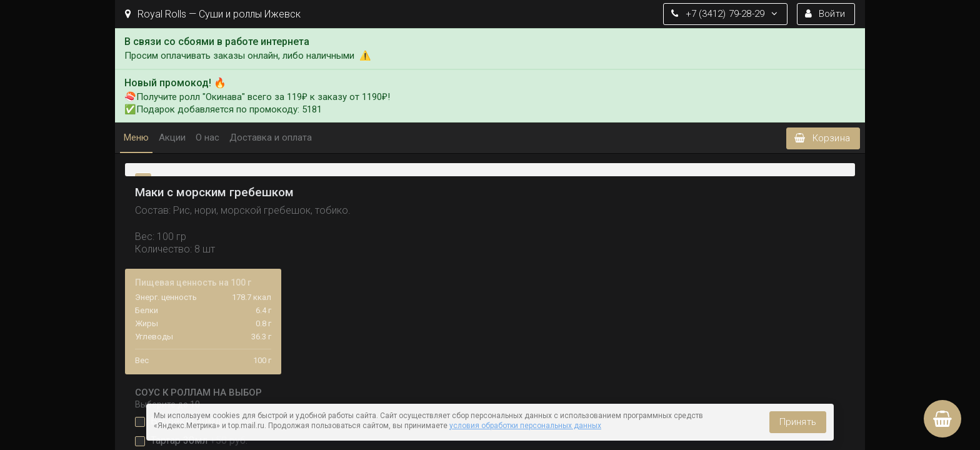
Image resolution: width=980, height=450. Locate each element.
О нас (207, 137)
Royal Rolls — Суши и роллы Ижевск (213, 14)
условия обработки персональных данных (525, 426)
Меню (136, 137)
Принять (798, 422)
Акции (172, 137)
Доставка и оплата (271, 137)
